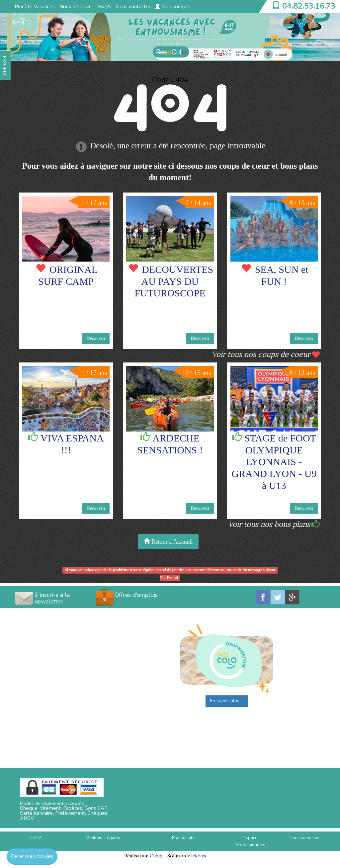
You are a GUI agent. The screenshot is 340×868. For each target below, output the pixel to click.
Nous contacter (133, 7)
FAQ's (105, 7)
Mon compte (173, 7)
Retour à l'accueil (168, 542)
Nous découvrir (76, 7)
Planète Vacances (35, 7)
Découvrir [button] (96, 338)
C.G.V (36, 838)
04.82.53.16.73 (309, 6)
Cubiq (156, 856)
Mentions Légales (103, 838)
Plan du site (183, 838)
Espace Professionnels (251, 841)
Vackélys (197, 856)
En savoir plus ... (227, 701)
